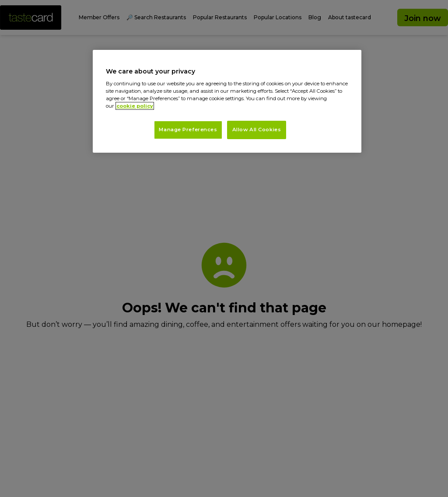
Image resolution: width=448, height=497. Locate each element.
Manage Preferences (188, 129)
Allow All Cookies (257, 129)
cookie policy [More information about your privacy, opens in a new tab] (135, 106)
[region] (227, 101)
